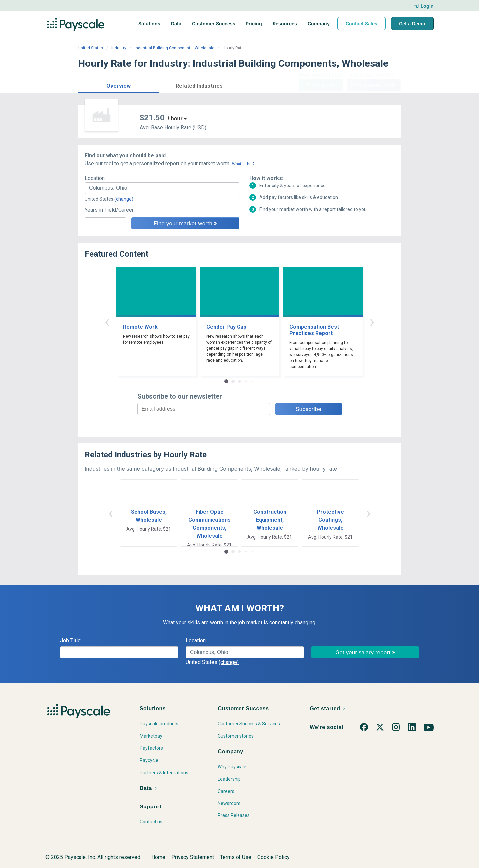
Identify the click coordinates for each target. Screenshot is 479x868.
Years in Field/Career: (110, 210)
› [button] (372, 322)
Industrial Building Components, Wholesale (174, 48)
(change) (124, 199)
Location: (95, 178)
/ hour (175, 119)
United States (91, 48)
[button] (119, 85)
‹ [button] (107, 322)
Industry (119, 48)
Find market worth (374, 85)
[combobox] (162, 188)
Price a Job (321, 85)
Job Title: (71, 640)
